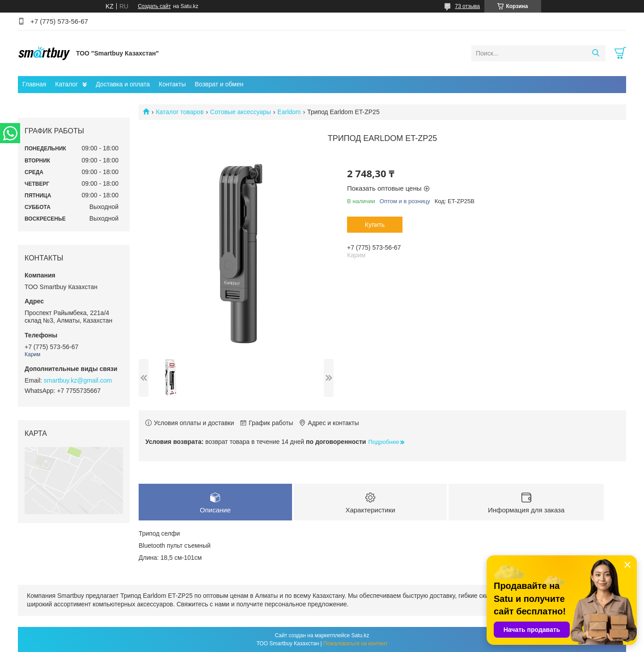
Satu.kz (360, 635)
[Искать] (595, 53)
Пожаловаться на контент (355, 643)
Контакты (172, 84)
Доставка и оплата (123, 84)
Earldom (289, 112)
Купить (375, 225)
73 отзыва (467, 6)
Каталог (66, 84)
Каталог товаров (180, 112)
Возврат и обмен (219, 84)
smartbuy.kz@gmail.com (78, 380)
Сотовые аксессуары (241, 112)
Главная (34, 84)
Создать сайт (154, 6)
